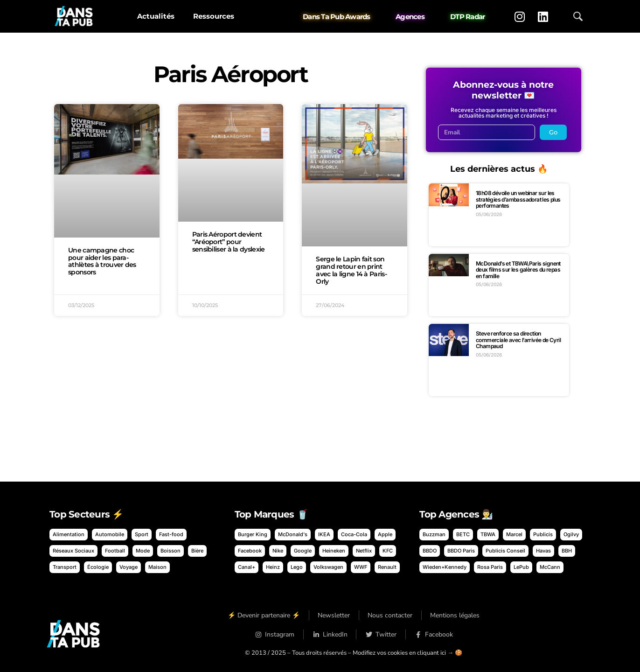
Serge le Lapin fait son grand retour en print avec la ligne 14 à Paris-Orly (351, 270)
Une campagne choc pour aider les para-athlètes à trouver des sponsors (102, 261)
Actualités (156, 16)
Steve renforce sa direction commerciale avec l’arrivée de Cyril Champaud (518, 340)
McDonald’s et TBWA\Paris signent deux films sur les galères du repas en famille (518, 270)
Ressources (214, 16)
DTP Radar (467, 17)
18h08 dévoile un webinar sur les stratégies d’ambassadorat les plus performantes (518, 199)
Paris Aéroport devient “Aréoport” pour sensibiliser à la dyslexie (229, 242)
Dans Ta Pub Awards (337, 17)
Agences (410, 17)
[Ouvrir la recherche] (578, 16)
